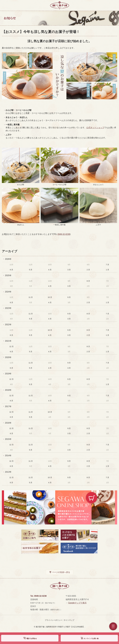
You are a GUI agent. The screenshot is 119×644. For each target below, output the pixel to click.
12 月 (11, 346)
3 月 (69, 270)
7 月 (108, 265)
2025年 (8, 275)
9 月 (69, 297)
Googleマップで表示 (77, 603)
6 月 (11, 270)
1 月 (108, 270)
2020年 (8, 357)
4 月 (50, 270)
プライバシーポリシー (53, 620)
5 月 (31, 270)
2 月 (88, 270)
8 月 (88, 281)
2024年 (8, 292)
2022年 (8, 325)
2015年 (8, 439)
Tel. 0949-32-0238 (38, 596)
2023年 (8, 308)
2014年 (8, 456)
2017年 (8, 406)
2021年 (8, 341)
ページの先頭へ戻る (61, 572)
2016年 (8, 423)
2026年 (8, 259)
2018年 (8, 390)
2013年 (8, 472)
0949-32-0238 (64, 234)
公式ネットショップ (95, 128)
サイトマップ (69, 620)
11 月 (31, 297)
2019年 (8, 374)
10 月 (50, 297)
